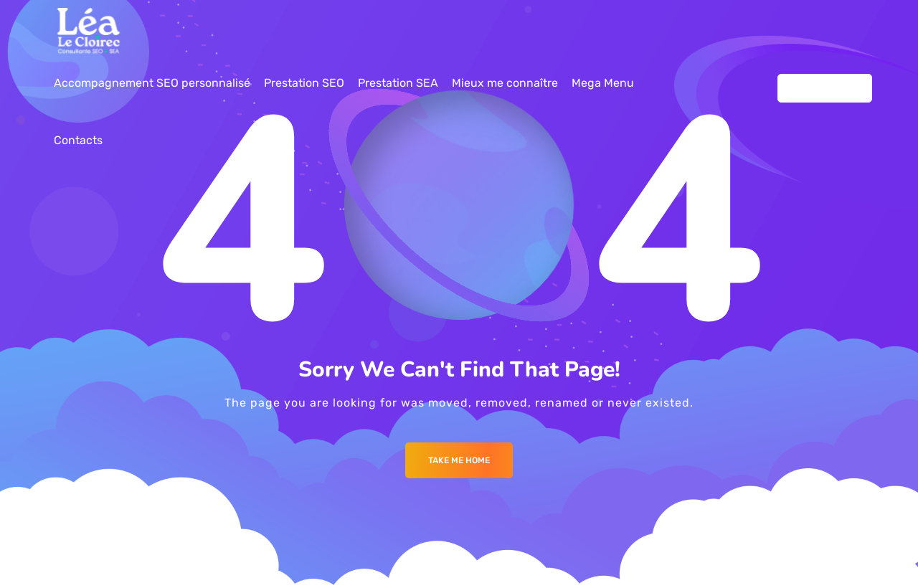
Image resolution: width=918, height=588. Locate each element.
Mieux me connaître (505, 83)
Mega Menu (603, 83)
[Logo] (89, 31)
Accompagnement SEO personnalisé (152, 83)
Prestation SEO (304, 83)
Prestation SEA (398, 83)
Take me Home (459, 460)
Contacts (78, 140)
